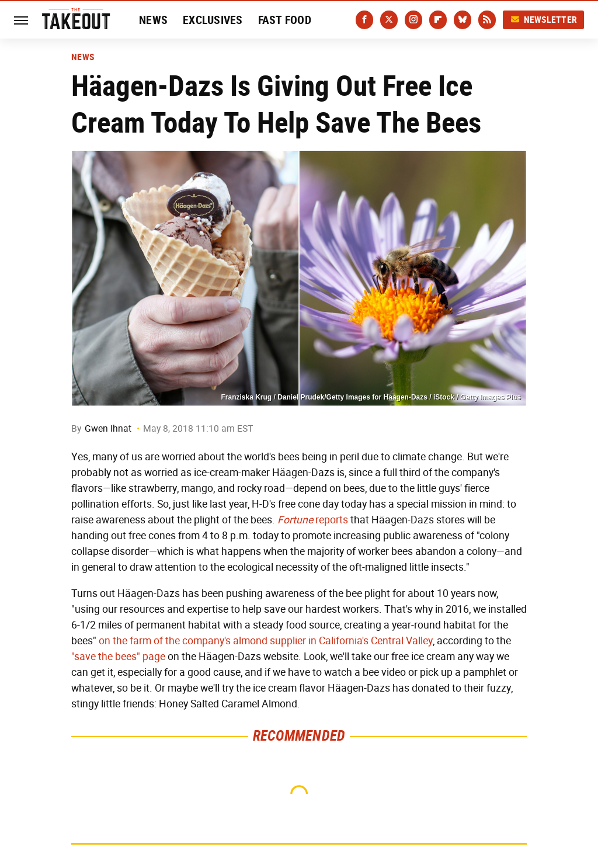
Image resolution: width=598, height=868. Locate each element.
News (153, 20)
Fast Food (285, 20)
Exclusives (213, 20)
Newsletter (544, 20)
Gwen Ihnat (108, 428)
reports (313, 520)
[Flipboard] (438, 20)
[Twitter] (389, 20)
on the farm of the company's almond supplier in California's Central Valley (266, 641)
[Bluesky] (463, 20)
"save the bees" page (118, 657)
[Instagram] (413, 20)
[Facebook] (364, 20)
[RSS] (487, 20)
